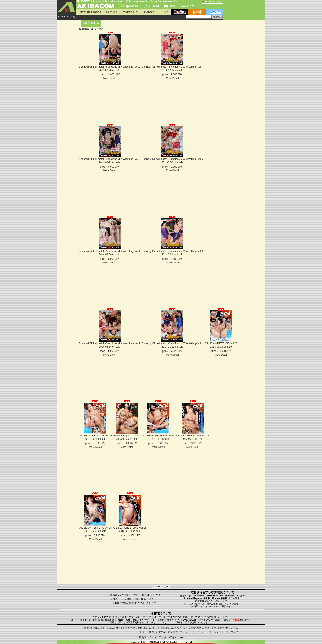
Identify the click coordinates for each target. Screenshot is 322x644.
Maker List (131, 12)
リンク (234, 632)
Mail (170, 6)
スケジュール (187, 632)
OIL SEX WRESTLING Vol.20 (221, 343)
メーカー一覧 (204, 632)
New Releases (89, 12)
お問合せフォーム (228, 628)
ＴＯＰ (143, 632)
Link (164, 12)
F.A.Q (151, 6)
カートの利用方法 (126, 628)
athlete (214, 12)
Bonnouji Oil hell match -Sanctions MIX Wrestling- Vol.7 (173, 67)
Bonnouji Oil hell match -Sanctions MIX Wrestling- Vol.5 (173, 159)
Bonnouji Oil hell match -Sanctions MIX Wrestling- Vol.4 (110, 251)
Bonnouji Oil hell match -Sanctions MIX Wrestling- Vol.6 (110, 159)
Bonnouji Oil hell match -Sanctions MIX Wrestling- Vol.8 (110, 67)
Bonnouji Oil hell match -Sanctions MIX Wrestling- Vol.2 (110, 343)
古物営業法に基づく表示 (203, 628)
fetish (179, 12)
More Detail (110, 78)
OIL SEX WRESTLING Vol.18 (158, 436)
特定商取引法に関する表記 (99, 628)
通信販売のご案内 (148, 628)
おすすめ (161, 632)
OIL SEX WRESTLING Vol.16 (95, 528)
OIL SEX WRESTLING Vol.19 (95, 436)
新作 (151, 632)
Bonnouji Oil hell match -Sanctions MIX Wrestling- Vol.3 (173, 251)
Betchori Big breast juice (127, 436)
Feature (111, 12)
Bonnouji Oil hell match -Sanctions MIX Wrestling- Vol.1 (173, 343)
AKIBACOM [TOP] (67, 17)
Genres (149, 12)
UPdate (129, 6)
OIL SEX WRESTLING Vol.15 (130, 528)
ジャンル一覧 (221, 632)
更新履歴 (173, 632)
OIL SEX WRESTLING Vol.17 (193, 436)
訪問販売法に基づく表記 (173, 628)
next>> (101, 29)
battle (197, 12)
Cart (188, 6)
